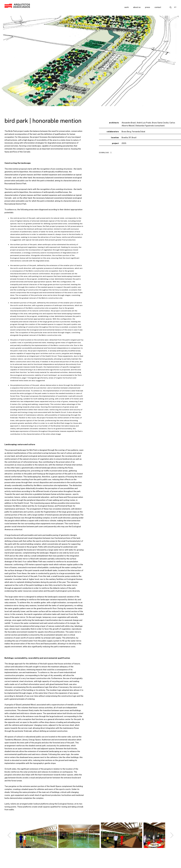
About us (137, 7)
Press (148, 7)
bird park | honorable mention (43, 121)
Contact (158, 7)
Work (127, 7)
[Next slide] (172, 838)
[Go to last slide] (9, 838)
